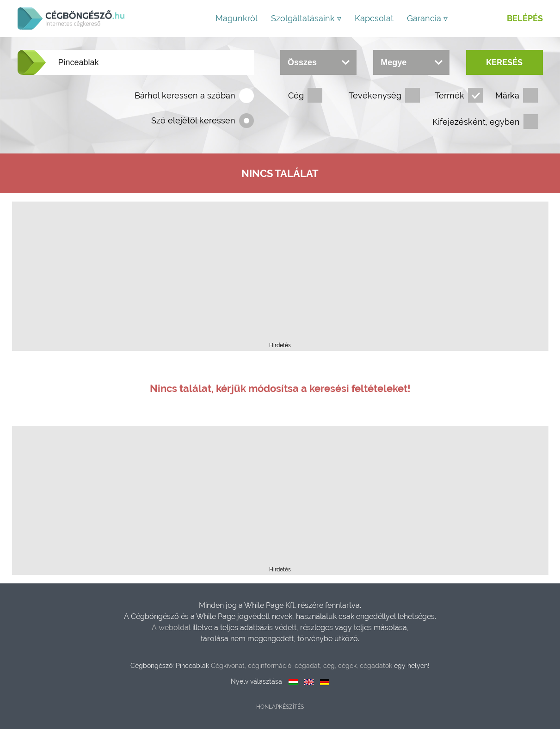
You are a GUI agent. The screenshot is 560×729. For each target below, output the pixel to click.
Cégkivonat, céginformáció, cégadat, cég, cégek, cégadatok (302, 666)
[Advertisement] (280, 275)
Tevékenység (375, 95)
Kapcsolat (374, 18)
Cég (296, 95)
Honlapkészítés (280, 707)
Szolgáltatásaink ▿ (306, 18)
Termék (449, 95)
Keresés (504, 62)
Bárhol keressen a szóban (185, 95)
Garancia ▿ (427, 18)
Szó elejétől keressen (193, 120)
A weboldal (172, 628)
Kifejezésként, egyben (476, 122)
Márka (507, 95)
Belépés (525, 18)
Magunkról (237, 18)
